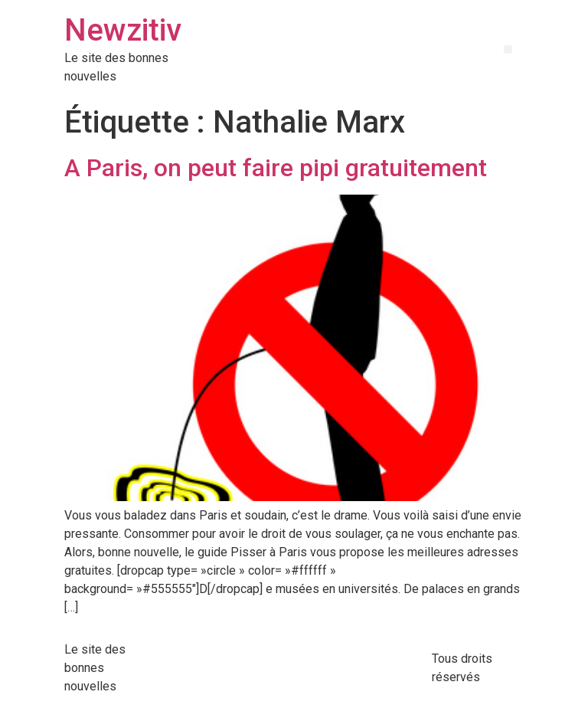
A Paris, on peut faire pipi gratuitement (276, 168)
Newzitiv (123, 30)
